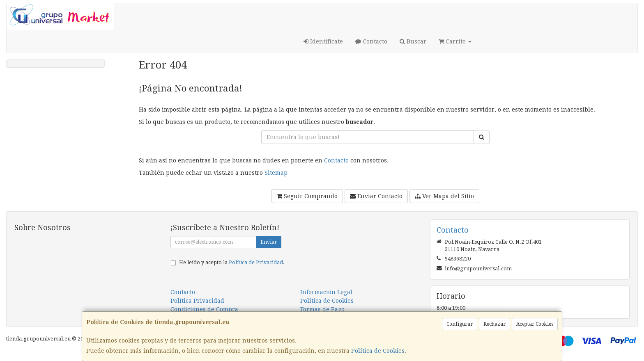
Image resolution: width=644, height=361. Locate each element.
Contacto (371, 41)
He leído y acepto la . (232, 262)
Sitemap (276, 173)
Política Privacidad (197, 301)
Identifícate (323, 41)
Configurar (460, 324)
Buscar (413, 41)
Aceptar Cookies (535, 324)
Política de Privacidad (256, 262)
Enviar (269, 242)
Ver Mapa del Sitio (444, 196)
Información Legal (326, 292)
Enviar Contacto (376, 196)
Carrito (455, 41)
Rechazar (494, 324)
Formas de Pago (322, 309)
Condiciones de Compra (204, 309)
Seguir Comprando (307, 196)
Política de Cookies (378, 351)
